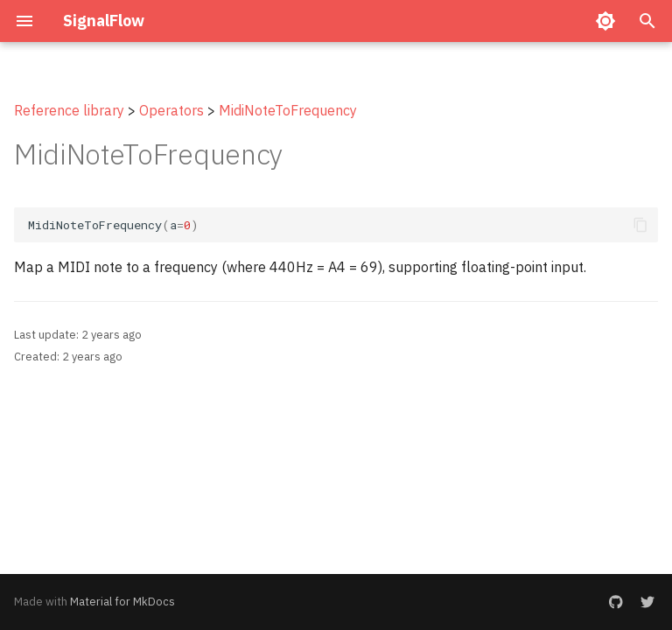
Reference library (69, 110)
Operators (171, 110)
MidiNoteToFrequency (288, 110)
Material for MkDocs (122, 602)
